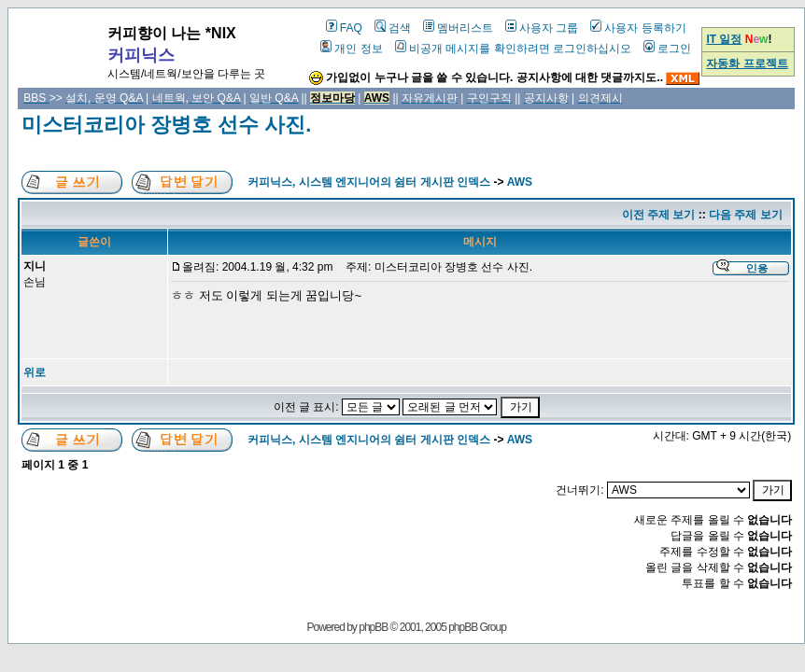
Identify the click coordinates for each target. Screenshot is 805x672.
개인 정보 (351, 49)
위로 (35, 372)
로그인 (667, 49)
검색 (393, 28)
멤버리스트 (458, 28)
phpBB (373, 627)
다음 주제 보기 (746, 215)
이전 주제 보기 (659, 215)
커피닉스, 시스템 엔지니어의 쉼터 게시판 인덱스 (369, 182)
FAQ (344, 28)
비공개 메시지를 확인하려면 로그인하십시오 (513, 49)
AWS (520, 182)
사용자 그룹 (542, 28)
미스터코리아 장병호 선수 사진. (166, 125)
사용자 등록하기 (638, 28)
